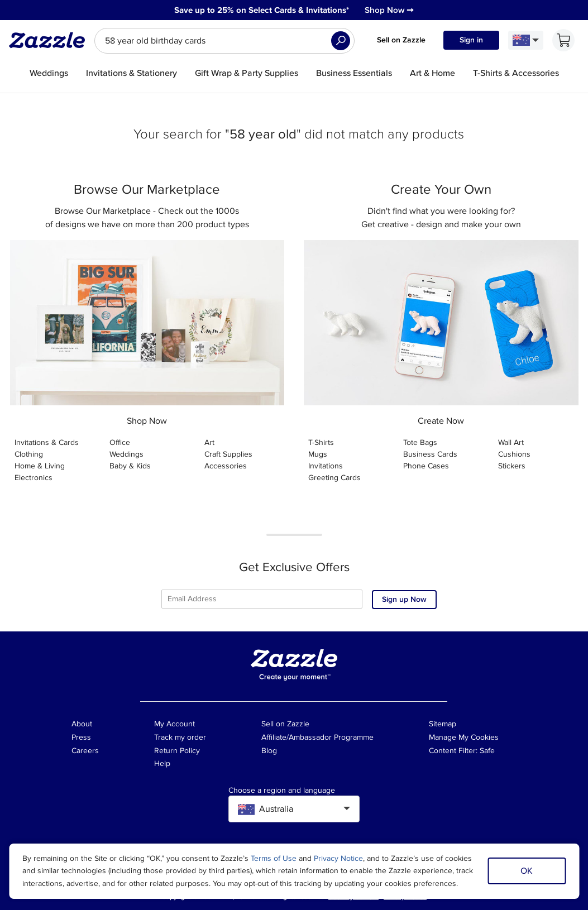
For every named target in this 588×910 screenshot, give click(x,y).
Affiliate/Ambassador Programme (317, 737)
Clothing (29, 454)
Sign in (471, 40)
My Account (175, 724)
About (82, 724)
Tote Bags (420, 442)
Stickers (512, 466)
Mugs (318, 454)
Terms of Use (274, 858)
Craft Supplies (228, 454)
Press (81, 737)
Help (162, 763)
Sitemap (443, 724)
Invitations (326, 466)
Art (209, 442)
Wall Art (511, 442)
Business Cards (430, 454)
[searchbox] (224, 41)
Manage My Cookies (464, 737)
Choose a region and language (282, 791)
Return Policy (177, 751)
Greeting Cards (334, 478)
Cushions (514, 454)
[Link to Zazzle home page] (51, 40)
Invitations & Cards (47, 442)
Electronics (34, 478)
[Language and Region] (526, 40)
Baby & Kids (130, 466)
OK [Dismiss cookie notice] (527, 871)
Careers (85, 751)
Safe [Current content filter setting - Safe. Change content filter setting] (487, 751)
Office (120, 442)
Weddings (126, 454)
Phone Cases (426, 466)
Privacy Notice (338, 858)
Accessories (226, 466)
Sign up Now (404, 599)
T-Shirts (321, 442)
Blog (269, 751)
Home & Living (40, 466)
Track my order (180, 737)
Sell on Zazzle (401, 40)
